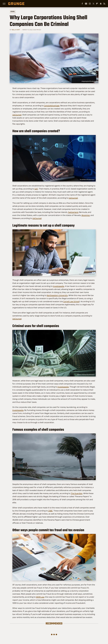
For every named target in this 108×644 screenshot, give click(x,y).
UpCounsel (17, 115)
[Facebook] (82, 4)
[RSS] (104, 4)
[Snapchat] (101, 4)
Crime (12, 11)
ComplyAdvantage (52, 106)
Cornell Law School (71, 301)
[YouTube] (86, 4)
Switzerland (73, 212)
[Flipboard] (97, 4)
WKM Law (40, 597)
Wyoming (86, 215)
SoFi (36, 189)
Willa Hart (16, 30)
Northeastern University (57, 295)
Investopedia (59, 286)
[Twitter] (93, 4)
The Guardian (77, 493)
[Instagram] (90, 4)
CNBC (50, 511)
